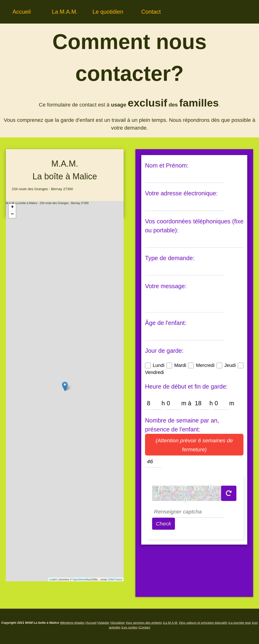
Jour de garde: (164, 351)
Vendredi (154, 372)
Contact (151, 12)
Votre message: (166, 286)
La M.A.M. (65, 12)
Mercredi (205, 365)
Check (164, 524)
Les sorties (130, 627)
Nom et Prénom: (167, 165)
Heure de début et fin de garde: (186, 386)
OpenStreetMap (82, 579)
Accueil (22, 12)
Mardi (180, 365)
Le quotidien (108, 12)
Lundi (159, 365)
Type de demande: (170, 258)
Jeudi (230, 365)
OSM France (115, 579)
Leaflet (53, 579)
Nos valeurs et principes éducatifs (204, 623)
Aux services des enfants (144, 623)
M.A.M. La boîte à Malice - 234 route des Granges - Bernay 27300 (64, 391)
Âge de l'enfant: (166, 323)
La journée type (240, 623)
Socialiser (118, 623)
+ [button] (12, 207)
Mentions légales (73, 623)
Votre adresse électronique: (181, 193)
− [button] (12, 214)
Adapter (104, 623)
